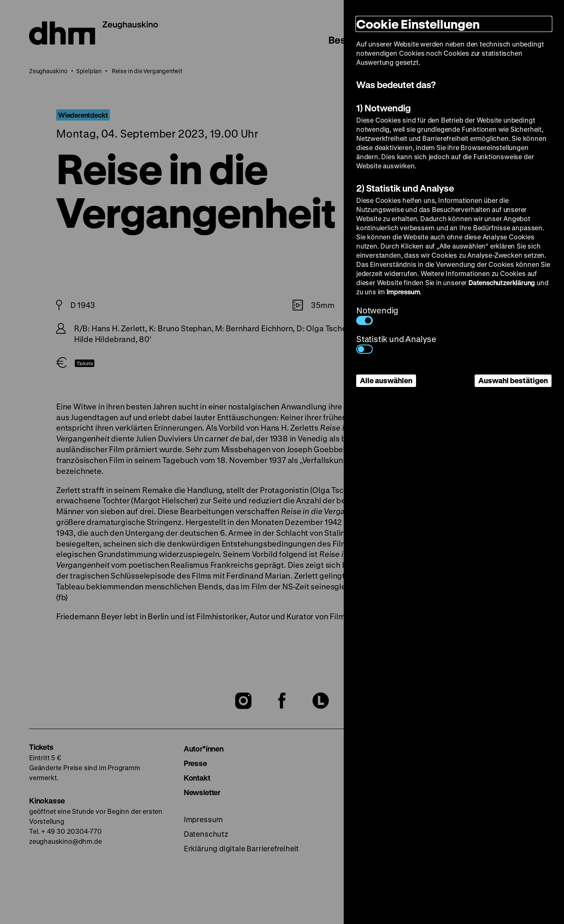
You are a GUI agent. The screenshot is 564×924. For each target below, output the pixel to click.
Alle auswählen (386, 380)
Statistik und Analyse (396, 344)
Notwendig (377, 315)
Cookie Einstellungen (418, 24)
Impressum (403, 292)
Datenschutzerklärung (502, 282)
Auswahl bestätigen (513, 380)
